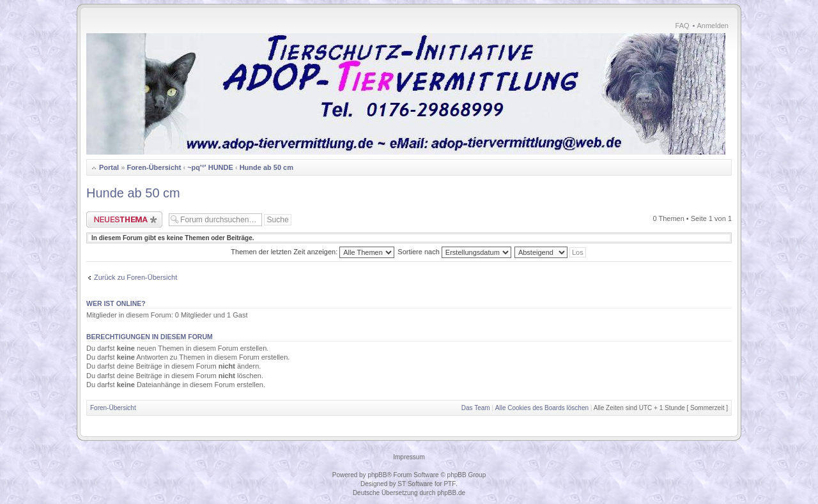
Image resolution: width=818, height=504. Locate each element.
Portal (109, 167)
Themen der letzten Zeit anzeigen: (313, 252)
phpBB (377, 475)
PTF (450, 484)
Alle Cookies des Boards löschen (542, 408)
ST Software (415, 484)
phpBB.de (451, 493)
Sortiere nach (454, 252)
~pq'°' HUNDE (210, 167)
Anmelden (713, 26)
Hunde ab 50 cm (266, 167)
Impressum (409, 457)
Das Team (476, 408)
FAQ (683, 26)
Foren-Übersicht (154, 167)
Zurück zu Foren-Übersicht (135, 277)
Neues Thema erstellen (124, 219)
